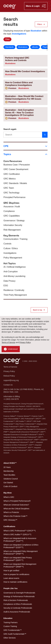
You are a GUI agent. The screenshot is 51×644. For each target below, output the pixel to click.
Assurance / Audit (12, 206)
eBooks (35, 47)
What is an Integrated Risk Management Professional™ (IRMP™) (20, 565)
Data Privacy (9, 281)
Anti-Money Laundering (14, 276)
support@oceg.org (11, 380)
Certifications (9, 526)
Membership (8, 471)
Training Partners (10, 622)
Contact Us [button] (8, 385)
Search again (10, 129)
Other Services (9, 638)
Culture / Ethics (11, 248)
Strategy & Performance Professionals (19, 596)
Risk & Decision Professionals (16, 600)
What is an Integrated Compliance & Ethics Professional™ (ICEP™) (21, 546)
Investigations (10, 253)
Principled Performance (14, 197)
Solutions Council (11, 479)
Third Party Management (15, 295)
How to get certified (11, 571)
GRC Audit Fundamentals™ (15, 634)
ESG (6, 285)
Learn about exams (11, 578)
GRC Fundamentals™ (13, 630)
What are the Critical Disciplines (16, 509)
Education (8, 618)
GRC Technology (11, 193)
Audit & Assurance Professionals (17, 612)
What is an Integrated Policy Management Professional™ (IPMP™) (20, 553)
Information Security (13, 225)
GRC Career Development (16, 169)
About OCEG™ (10, 463)
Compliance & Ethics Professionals (18, 604)
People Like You (10, 588)
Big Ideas (8, 493)
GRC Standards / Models (15, 183)
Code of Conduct (10, 486)
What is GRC (9, 497)
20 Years (7, 467)
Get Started (8, 483)
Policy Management (13, 258)
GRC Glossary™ (10, 520)
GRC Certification (12, 174)
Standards (9, 47)
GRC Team (9, 188)
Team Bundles (9, 475)
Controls (7, 244)
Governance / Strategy (14, 220)
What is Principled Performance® (17, 501)
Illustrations (23, 47)
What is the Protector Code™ (15, 516)
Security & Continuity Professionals (18, 608)
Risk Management (12, 230)
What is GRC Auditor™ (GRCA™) (17, 534)
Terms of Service (8, 342)
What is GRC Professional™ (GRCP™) (20, 531)
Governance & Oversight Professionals (19, 593)
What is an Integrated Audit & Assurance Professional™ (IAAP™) (20, 540)
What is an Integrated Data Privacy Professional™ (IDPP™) (18, 559)
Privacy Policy (25, 342)
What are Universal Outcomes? (16, 505)
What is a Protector (11, 512)
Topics (25, 154)
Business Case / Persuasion (17, 165)
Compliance (9, 211)
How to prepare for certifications (16, 574)
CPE (25, 146)
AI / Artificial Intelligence (15, 267)
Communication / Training (15, 239)
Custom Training (10, 626)
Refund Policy (9, 376)
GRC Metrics (9, 179)
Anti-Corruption (11, 271)
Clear (7, 39)
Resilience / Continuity (14, 290)
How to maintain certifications (15, 582)
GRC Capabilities (12, 216)
